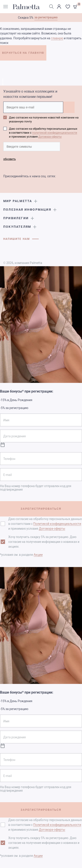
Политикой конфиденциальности (57, 524)
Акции (38, 555)
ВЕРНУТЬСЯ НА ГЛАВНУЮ (23, 53)
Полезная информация (27, 210)
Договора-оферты (50, 137)
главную (57, 38)
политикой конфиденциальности (55, 133)
